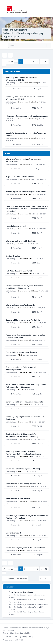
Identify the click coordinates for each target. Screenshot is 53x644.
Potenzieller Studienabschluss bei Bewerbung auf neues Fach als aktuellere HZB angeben (26, 386)
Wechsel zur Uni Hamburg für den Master (21, 241)
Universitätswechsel (13, 533)
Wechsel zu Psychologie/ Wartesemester (21, 305)
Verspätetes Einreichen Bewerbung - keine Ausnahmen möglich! (26, 134)
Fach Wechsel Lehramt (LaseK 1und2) (19, 271)
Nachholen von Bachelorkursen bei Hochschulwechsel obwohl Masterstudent (26, 336)
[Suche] (44, 45)
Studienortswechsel (13, 256)
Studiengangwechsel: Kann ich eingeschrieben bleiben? (26, 191)
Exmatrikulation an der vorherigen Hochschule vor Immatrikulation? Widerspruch (24, 287)
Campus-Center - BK (24, 164)
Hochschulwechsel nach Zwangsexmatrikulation (24, 484)
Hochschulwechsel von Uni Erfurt (18, 499)
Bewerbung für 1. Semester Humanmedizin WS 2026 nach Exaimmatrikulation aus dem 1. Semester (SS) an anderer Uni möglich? (27, 209)
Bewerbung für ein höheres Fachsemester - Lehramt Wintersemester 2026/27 (25, 98)
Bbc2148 (20, 390)
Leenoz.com (9, 630)
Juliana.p (21, 472)
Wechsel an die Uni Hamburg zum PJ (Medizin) (23, 469)
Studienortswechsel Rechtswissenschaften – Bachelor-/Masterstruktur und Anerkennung (22, 435)
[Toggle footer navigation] (3, 622)
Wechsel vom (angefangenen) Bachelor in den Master (25, 548)
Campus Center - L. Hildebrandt (28, 291)
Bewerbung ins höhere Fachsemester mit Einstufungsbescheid (21, 368)
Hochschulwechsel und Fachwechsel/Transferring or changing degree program (23, 33)
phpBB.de (28, 633)
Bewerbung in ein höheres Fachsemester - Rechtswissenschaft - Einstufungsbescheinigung (23, 453)
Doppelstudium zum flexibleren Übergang (21, 352)
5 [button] (37, 61)
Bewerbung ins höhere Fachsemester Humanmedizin (25, 402)
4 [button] (33, 61)
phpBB (14, 628)
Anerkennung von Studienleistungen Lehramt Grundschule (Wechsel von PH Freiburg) (27, 517)
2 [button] (25, 61)
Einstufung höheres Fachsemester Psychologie (23, 320)
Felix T (20, 355)
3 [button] (29, 61)
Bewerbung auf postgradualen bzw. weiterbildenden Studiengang (25, 418)
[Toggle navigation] (50, 8)
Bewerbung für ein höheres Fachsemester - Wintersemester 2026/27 (21, 79)
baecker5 (21, 244)
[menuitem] (7, 636)
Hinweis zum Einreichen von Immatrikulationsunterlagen (27, 116)
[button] (4, 65)
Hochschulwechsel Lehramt (16, 226)
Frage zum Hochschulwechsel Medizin (20, 176)
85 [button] (46, 61)
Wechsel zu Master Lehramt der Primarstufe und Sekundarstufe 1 (23, 160)
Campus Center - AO (24, 194)
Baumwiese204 (23, 550)
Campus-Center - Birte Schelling (28, 83)
